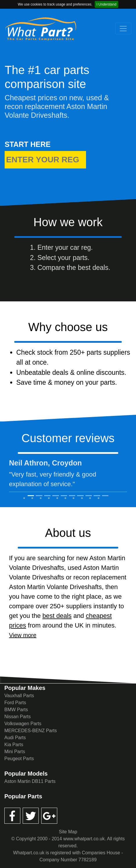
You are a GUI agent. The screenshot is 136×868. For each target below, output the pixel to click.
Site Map (68, 832)
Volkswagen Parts (23, 724)
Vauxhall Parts (19, 696)
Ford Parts (15, 703)
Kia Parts (14, 745)
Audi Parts (15, 738)
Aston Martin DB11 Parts (30, 781)
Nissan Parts (18, 717)
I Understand (107, 4)
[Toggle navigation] (123, 29)
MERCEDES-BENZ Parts (31, 731)
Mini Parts (15, 752)
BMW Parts (16, 710)
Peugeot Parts (19, 759)
